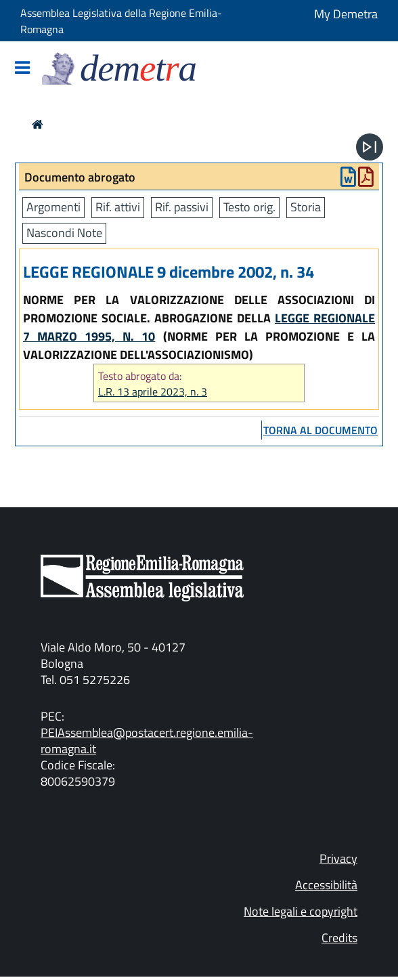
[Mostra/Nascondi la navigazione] (22, 69)
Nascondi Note (64, 233)
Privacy (338, 858)
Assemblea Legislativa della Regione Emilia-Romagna (121, 21)
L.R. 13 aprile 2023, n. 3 (153, 392)
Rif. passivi (182, 207)
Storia (306, 207)
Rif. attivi (118, 207)
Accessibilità (326, 885)
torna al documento (320, 430)
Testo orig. (249, 207)
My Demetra (346, 14)
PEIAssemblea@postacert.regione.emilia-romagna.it (147, 741)
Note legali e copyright (301, 911)
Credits (339, 938)
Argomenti (53, 207)
